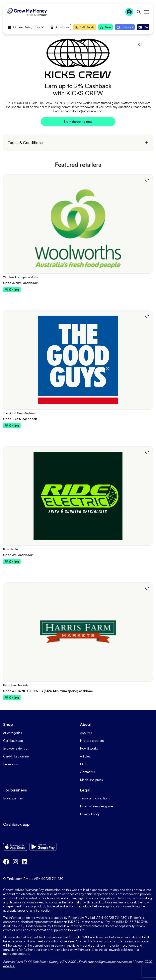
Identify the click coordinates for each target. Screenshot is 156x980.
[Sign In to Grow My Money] (129, 12)
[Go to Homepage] (27, 12)
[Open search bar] (139, 12)
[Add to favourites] (140, 44)
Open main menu (146, 12)
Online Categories (26, 27)
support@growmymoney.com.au (110, 962)
